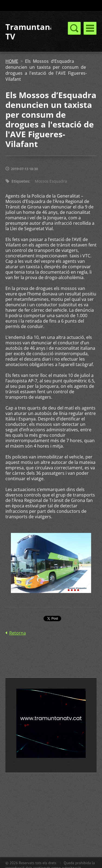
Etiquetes (20, 181)
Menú (90, 28)
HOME (12, 61)
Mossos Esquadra (51, 181)
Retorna (18, 633)
